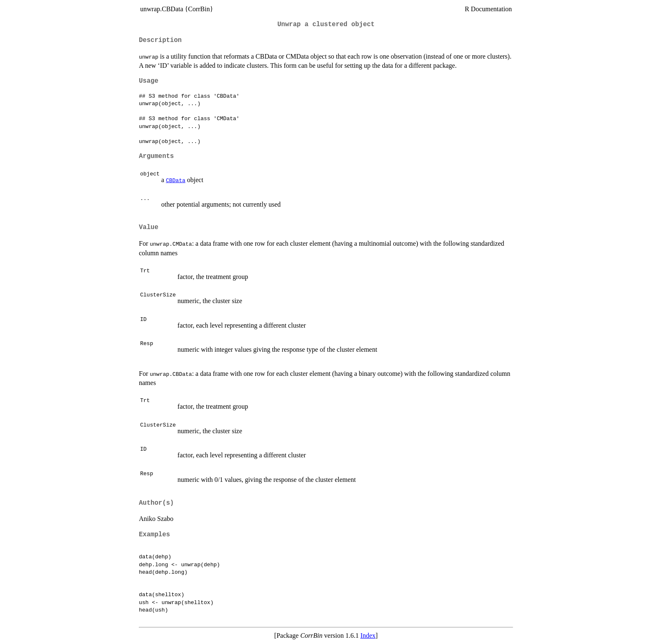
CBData (176, 180)
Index (368, 635)
